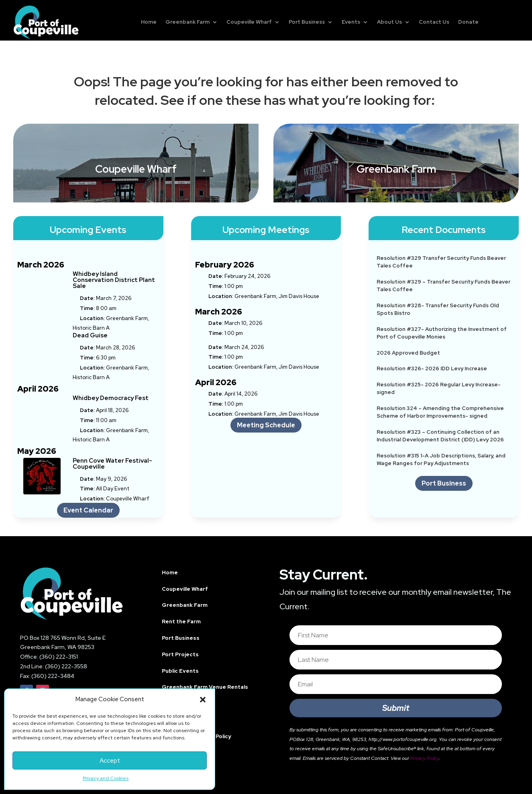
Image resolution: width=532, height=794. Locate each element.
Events (351, 22)
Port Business (307, 22)
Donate (468, 22)
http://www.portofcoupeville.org (403, 739)
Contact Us (434, 22)
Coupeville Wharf (249, 22)
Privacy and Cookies (106, 778)
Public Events (180, 671)
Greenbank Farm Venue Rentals (205, 687)
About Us (389, 22)
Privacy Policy (425, 758)
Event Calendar (88, 510)
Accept (110, 761)
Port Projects (180, 654)
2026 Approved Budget (408, 353)
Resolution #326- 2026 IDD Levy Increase (432, 368)
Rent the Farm (181, 622)
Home (149, 22)
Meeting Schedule (266, 425)
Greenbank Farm (188, 22)
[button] (203, 700)
